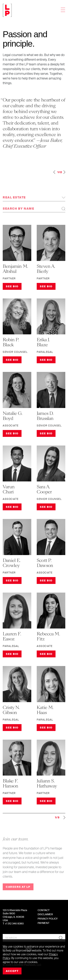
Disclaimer (45, 914)
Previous (54, 172)
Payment (43, 923)
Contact (44, 910)
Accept (12, 971)
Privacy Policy (48, 919)
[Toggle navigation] (63, 10)
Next (64, 172)
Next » (62, 817)
